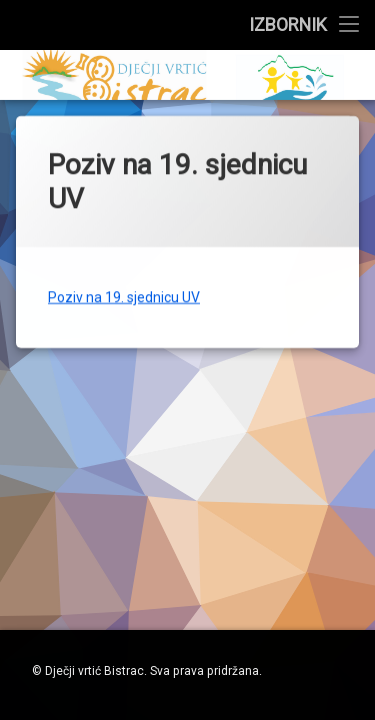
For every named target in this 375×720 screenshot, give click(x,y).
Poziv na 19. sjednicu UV (124, 288)
